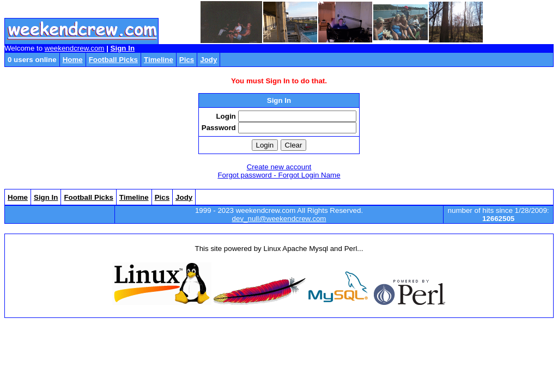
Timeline (159, 60)
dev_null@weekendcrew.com (279, 219)
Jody (208, 60)
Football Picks (113, 60)
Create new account (279, 167)
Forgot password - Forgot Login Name (279, 175)
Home (73, 60)
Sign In (123, 48)
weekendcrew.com (75, 48)
